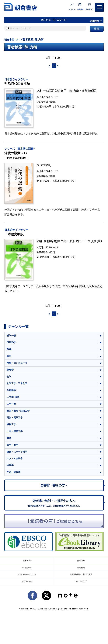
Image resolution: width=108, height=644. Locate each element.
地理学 (10, 472)
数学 (9, 352)
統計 (9, 359)
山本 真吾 (93, 243)
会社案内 (27, 569)
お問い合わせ (27, 590)
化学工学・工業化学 (18, 387)
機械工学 (12, 430)
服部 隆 (89, 91)
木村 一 (42, 91)
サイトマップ (81, 590)
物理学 (10, 373)
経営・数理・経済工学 (19, 415)
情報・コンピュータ (18, 366)
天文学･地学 (14, 401)
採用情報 (81, 569)
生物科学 (12, 394)
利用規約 (81, 576)
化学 (9, 380)
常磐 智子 (61, 91)
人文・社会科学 (15, 465)
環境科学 (12, 345)
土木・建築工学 (15, 437)
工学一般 (12, 408)
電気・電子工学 (15, 422)
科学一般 (12, 338)
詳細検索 (96, 21)
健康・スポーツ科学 (18, 458)
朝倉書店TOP (12, 40)
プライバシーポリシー (27, 583)
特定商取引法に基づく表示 (81, 583)
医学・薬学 (13, 451)
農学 (9, 444)
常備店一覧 (27, 576)
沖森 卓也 (43, 243)
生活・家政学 (14, 479)
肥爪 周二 (77, 243)
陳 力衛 (76, 91)
